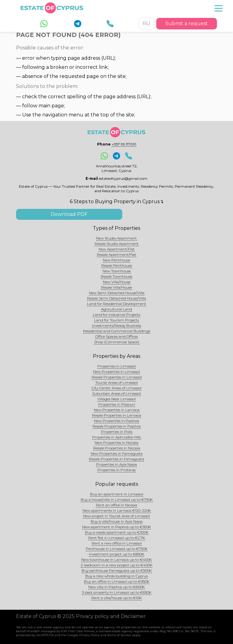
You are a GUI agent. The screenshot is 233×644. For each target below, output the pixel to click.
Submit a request (187, 23)
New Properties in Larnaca (117, 410)
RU (146, 23)
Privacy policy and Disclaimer (111, 616)
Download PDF (69, 214)
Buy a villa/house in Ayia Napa (117, 521)
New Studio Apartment (116, 238)
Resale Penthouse (117, 265)
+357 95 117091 (124, 144)
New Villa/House (117, 282)
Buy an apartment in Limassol (117, 494)
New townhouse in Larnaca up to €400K (116, 560)
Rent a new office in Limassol (117, 543)
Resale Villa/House (116, 287)
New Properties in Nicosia (116, 443)
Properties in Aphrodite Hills (116, 437)
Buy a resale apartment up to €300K (117, 532)
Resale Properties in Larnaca (116, 415)
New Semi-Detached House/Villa (117, 293)
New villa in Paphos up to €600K (116, 587)
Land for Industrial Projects (116, 315)
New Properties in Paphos (116, 421)
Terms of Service (119, 635)
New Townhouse (117, 271)
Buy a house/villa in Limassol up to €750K (117, 500)
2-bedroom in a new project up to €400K (116, 565)
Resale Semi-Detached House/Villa (116, 298)
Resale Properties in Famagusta (116, 459)
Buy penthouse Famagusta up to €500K (117, 570)
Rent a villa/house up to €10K (116, 598)
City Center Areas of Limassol (116, 388)
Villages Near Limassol (116, 399)
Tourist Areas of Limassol (116, 382)
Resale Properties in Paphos (117, 426)
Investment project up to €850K (116, 554)
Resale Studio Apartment (117, 244)
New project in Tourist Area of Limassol (116, 516)
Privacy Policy (89, 635)
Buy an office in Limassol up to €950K (117, 581)
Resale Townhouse (116, 276)
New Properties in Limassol (116, 372)
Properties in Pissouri (117, 404)
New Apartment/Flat (117, 249)
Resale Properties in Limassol (117, 377)
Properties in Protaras (116, 470)
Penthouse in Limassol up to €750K (117, 549)
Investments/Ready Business (116, 325)
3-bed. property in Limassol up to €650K (117, 592)
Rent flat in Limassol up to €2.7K (117, 538)
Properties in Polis (117, 432)
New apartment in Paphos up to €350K (116, 527)
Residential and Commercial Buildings (117, 331)
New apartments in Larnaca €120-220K (117, 510)
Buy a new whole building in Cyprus (116, 576)
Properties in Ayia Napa (116, 464)
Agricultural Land (116, 309)
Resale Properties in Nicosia (117, 448)
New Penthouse (116, 260)
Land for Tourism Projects (116, 320)
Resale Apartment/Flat (116, 255)
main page (51, 106)
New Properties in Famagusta (117, 453)
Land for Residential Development (117, 304)
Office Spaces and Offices (116, 336)
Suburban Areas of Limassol (116, 393)
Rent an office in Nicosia (116, 505)
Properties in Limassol (116, 366)
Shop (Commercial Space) (117, 342)
